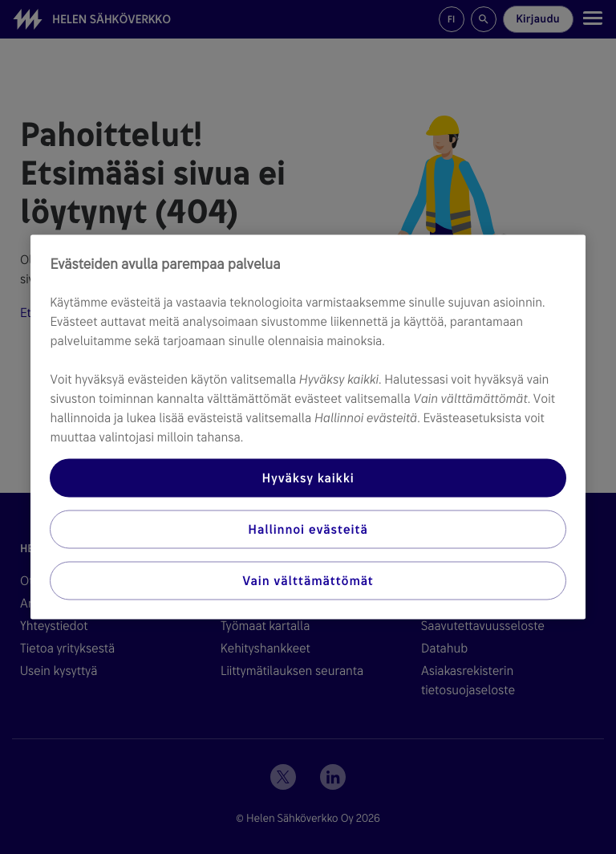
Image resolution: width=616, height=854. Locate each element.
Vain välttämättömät (308, 581)
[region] (308, 427)
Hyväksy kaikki (308, 478)
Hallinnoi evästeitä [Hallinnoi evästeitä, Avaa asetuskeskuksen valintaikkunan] (308, 529)
